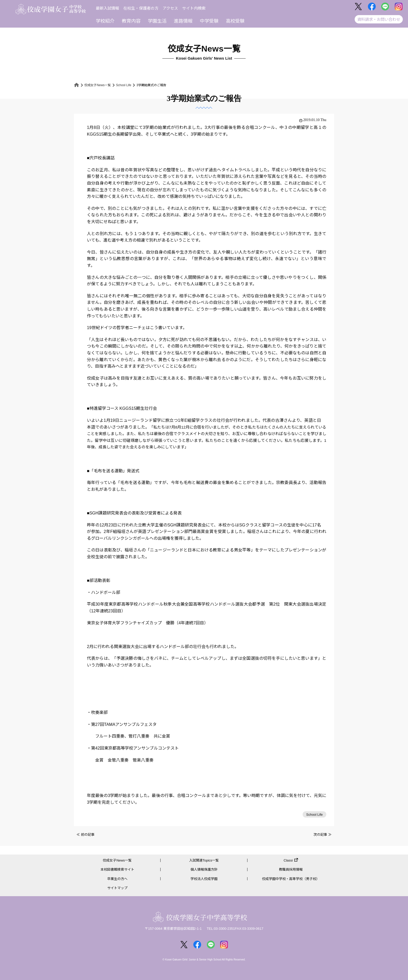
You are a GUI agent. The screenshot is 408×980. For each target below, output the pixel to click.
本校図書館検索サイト (117, 870)
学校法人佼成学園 (204, 879)
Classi (288, 860)
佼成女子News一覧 (98, 85)
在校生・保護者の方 (141, 8)
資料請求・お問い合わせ (379, 19)
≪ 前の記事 (85, 835)
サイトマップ (117, 888)
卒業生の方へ (117, 879)
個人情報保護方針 (204, 870)
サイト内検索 (194, 8)
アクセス (170, 8)
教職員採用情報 (291, 870)
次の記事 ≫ (323, 835)
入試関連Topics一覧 (204, 860)
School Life (124, 85)
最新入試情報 (107, 8)
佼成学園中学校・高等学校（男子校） (291, 879)
